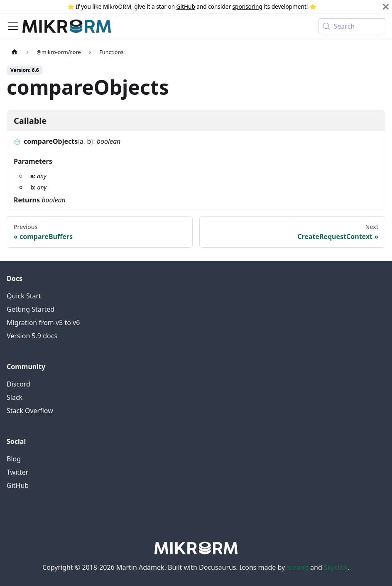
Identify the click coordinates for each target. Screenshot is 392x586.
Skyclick (336, 567)
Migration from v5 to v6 (43, 323)
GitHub (186, 6)
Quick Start (24, 296)
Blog (14, 459)
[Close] (386, 7)
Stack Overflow (30, 411)
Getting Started (31, 309)
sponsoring (247, 6)
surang (298, 567)
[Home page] (15, 52)
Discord (18, 384)
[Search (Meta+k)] (352, 26)
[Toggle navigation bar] (13, 26)
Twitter (17, 472)
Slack (15, 397)
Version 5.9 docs (32, 336)
